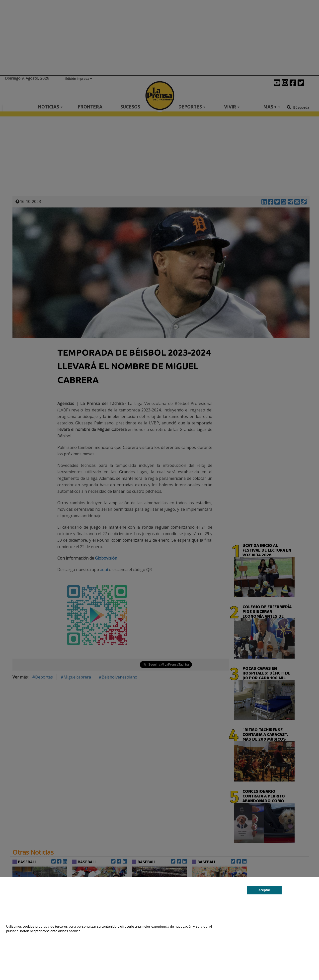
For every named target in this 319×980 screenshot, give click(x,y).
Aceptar (264, 890)
